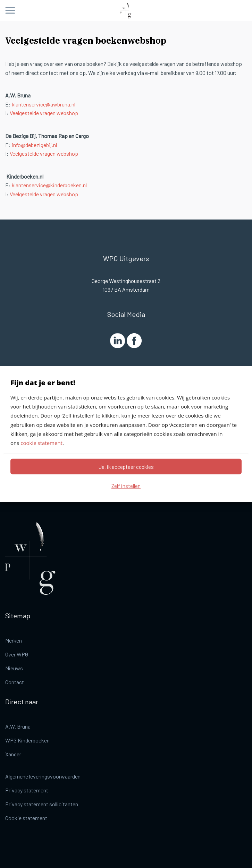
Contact (15, 682)
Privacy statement (27, 790)
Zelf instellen (126, 485)
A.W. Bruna (18, 726)
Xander (13, 754)
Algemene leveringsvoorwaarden (43, 776)
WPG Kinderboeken (27, 740)
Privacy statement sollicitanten (42, 804)
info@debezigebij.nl (34, 145)
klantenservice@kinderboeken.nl (49, 185)
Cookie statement (26, 818)
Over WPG (17, 654)
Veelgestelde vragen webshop (44, 113)
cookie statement (41, 443)
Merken (14, 640)
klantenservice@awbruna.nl (44, 104)
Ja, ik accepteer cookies (126, 466)
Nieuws (14, 668)
